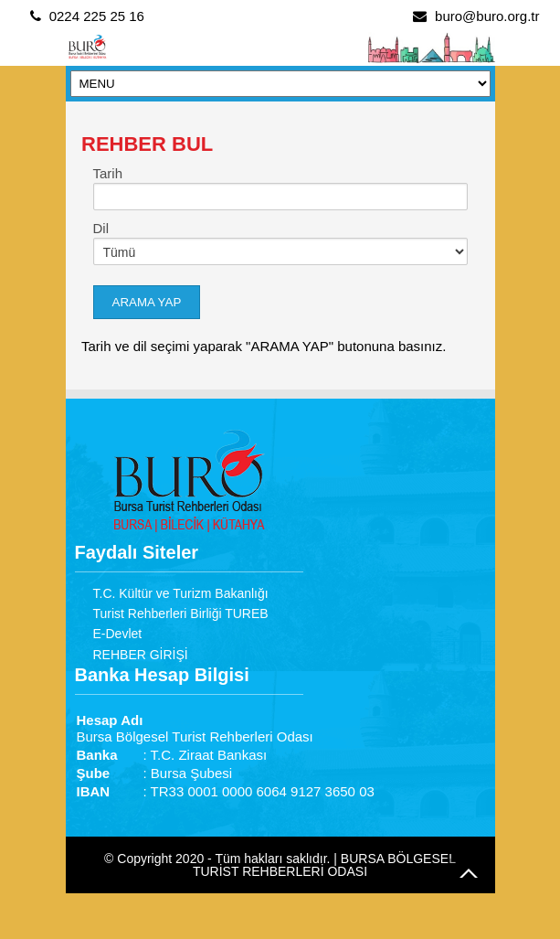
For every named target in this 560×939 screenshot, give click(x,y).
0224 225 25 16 (97, 16)
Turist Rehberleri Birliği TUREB (181, 614)
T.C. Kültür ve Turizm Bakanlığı (181, 593)
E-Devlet (118, 634)
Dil (101, 228)
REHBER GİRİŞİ (141, 655)
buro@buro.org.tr (487, 16)
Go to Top (469, 873)
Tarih (108, 173)
